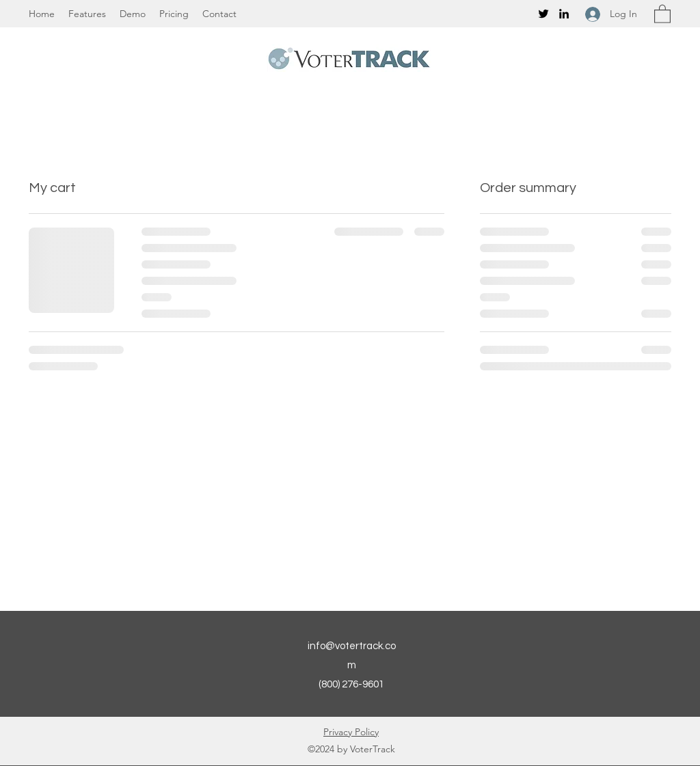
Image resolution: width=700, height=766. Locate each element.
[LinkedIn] (564, 14)
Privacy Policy (351, 732)
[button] (662, 13)
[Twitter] (543, 14)
